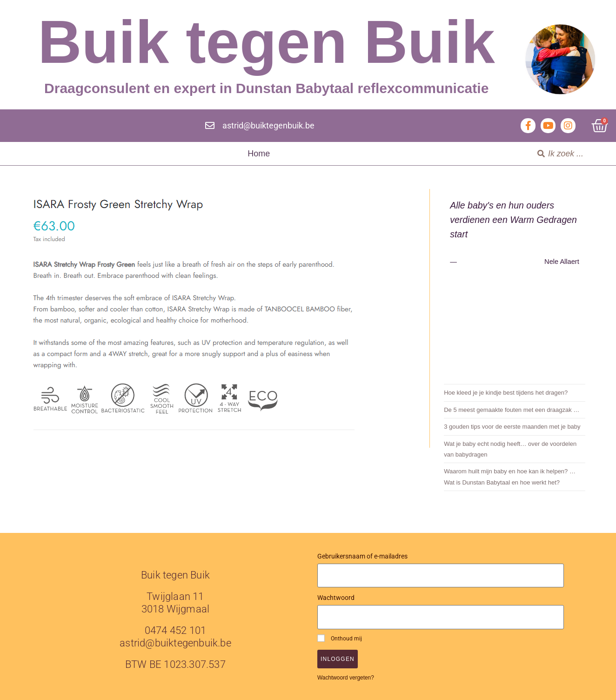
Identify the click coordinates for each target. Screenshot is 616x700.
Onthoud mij (340, 638)
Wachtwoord (336, 598)
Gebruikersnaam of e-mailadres (362, 556)
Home (259, 154)
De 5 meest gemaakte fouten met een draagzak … (512, 410)
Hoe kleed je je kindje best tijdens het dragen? (506, 393)
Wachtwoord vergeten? (346, 678)
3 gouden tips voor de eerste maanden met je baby (512, 427)
